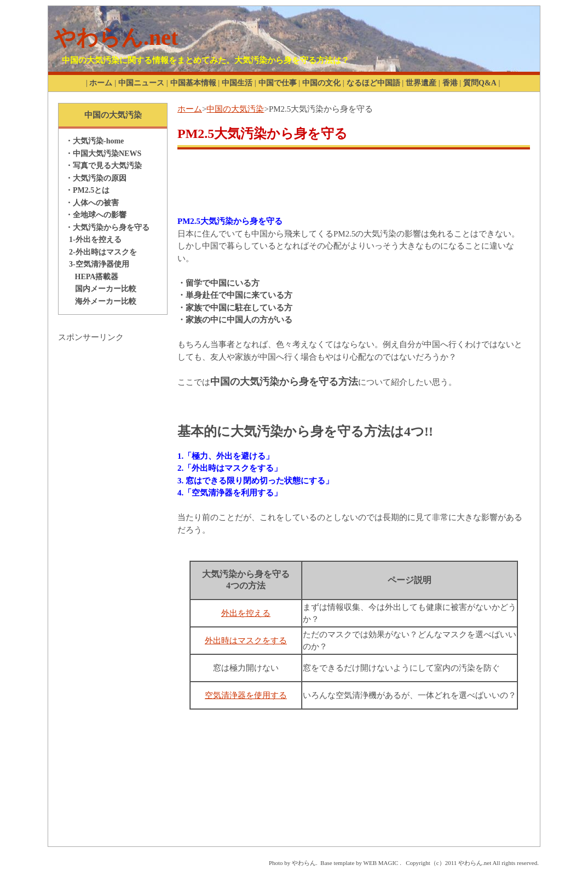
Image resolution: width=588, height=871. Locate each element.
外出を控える (246, 613)
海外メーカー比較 (101, 301)
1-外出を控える (93, 240)
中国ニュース (141, 83)
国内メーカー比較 (101, 289)
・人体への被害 (92, 203)
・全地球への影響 (96, 215)
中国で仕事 (278, 83)
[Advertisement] (113, 508)
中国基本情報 (193, 83)
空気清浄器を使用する (246, 695)
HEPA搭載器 (92, 277)
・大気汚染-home (94, 141)
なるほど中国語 (373, 83)
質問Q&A (480, 83)
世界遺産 (421, 83)
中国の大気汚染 (235, 109)
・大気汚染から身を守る (107, 227)
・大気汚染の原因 (96, 178)
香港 (450, 83)
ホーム (101, 83)
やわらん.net (116, 38)
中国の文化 (321, 83)
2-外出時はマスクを (101, 252)
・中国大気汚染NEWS (103, 154)
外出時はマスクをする (246, 641)
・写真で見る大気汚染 (103, 166)
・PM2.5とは (87, 190)
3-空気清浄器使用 (97, 264)
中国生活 (237, 83)
